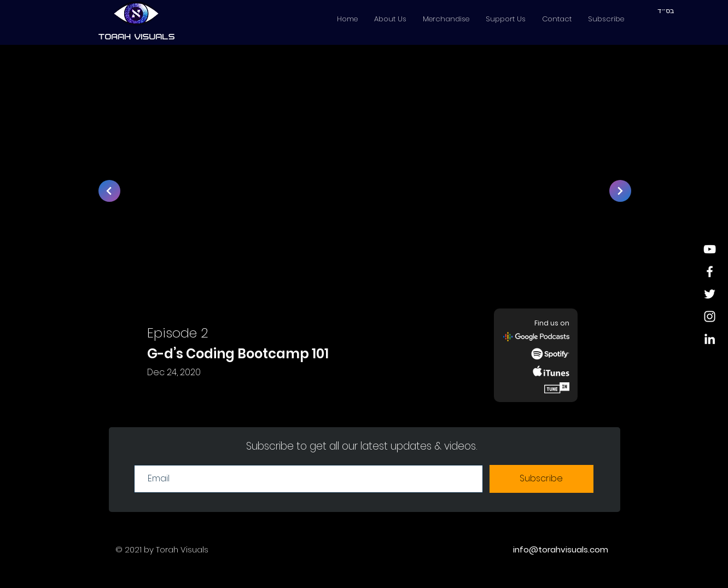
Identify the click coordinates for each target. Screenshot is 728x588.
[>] (109, 191)
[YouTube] (710, 249)
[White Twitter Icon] (710, 294)
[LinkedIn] (710, 339)
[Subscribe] (541, 479)
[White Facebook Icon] (710, 272)
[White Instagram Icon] (710, 316)
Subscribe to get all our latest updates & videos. (362, 446)
